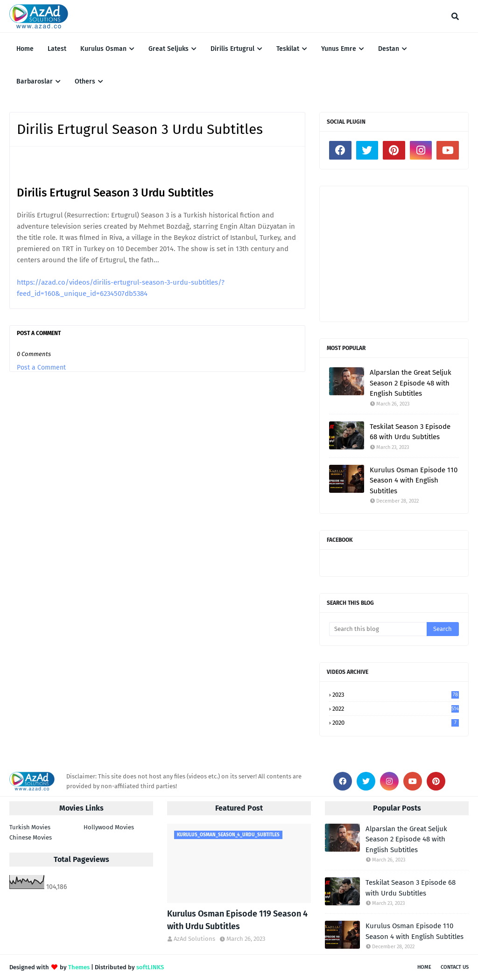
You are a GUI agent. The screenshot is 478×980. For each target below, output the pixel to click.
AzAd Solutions (194, 939)
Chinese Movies (31, 837)
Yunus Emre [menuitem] (339, 49)
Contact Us (455, 967)
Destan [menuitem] (389, 49)
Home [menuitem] (25, 49)
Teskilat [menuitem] (288, 49)
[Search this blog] (378, 629)
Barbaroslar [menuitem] (35, 81)
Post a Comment (41, 367)
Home (424, 967)
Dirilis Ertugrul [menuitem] (232, 49)
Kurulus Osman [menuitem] (103, 49)
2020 (396, 723)
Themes (79, 967)
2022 (396, 709)
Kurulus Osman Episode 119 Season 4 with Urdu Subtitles (237, 920)
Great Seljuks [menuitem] (169, 49)
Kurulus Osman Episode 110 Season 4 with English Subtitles (414, 480)
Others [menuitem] (85, 81)
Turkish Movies (30, 827)
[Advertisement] (394, 254)
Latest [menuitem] (57, 49)
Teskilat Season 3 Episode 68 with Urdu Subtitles (410, 432)
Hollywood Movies (109, 827)
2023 (396, 695)
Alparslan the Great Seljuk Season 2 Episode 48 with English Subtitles (411, 383)
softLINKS (150, 967)
